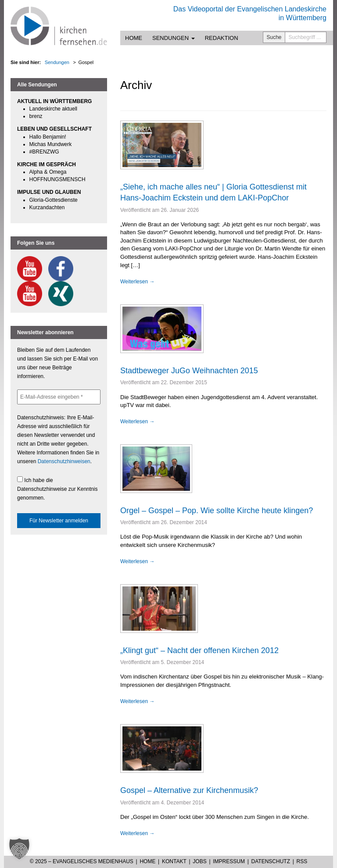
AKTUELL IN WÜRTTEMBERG (54, 101)
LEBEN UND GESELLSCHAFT (54, 129)
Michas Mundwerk (51, 144)
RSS (302, 861)
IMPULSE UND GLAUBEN (49, 192)
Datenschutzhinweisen (64, 461)
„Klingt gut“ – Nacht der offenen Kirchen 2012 (199, 650)
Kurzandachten (47, 207)
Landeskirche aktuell (53, 109)
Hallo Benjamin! (48, 137)
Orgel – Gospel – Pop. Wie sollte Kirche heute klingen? (217, 511)
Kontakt (174, 861)
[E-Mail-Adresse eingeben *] (59, 397)
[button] (19, 849)
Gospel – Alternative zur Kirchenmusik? (189, 790)
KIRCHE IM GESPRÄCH (47, 164)
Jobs (199, 861)
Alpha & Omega (48, 172)
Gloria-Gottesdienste (54, 200)
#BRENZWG (44, 152)
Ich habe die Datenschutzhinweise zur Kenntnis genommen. (57, 489)
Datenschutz (271, 861)
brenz (36, 116)
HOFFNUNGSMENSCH (57, 179)
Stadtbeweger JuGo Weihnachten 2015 (189, 371)
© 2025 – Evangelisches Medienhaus (82, 861)
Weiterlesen (137, 282)
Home (134, 38)
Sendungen (174, 38)
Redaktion (222, 38)
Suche (274, 37)
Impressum (229, 861)
